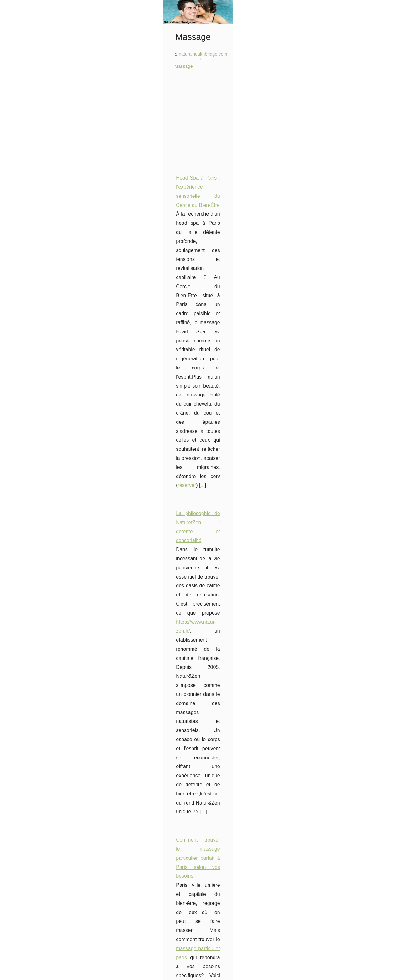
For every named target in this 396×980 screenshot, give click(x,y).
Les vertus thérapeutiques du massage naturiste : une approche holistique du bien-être (233, 679)
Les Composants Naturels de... (49, 572)
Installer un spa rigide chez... (47, 912)
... (144, 326)
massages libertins (171, 510)
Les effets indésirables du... (45, 360)
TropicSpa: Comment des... (45, 954)
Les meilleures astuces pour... (48, 586)
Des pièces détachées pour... (47, 417)
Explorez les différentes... (43, 657)
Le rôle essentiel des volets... (47, 558)
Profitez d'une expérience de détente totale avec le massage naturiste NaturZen (196, 575)
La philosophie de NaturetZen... (49, 742)
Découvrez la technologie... (45, 855)
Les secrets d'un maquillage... (48, 600)
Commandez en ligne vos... (45, 431)
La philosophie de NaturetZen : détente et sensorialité (167, 354)
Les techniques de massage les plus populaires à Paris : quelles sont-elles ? (223, 668)
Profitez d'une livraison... (42, 614)
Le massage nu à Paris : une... (48, 798)
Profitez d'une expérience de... (48, 784)
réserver (129, 326)
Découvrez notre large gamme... (50, 926)
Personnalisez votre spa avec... (49, 403)
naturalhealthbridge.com (134, 169)
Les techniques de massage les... (51, 826)
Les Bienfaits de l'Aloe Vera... (47, 474)
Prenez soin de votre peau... (46, 700)
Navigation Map (83, 973)
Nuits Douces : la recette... (44, 515)
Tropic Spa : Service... (40, 884)
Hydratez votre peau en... (43, 529)
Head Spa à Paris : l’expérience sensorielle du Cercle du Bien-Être (181, 281)
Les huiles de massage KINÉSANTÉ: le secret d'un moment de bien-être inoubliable (230, 657)
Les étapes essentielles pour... (48, 770)
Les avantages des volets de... (48, 628)
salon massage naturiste (168, 592)
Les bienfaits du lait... (39, 502)
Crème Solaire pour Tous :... (46, 686)
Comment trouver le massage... (49, 757)
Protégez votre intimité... (42, 374)
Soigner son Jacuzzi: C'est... (46, 445)
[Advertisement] (245, 220)
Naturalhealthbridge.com (46, 973)
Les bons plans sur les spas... (48, 898)
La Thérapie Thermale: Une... (47, 940)
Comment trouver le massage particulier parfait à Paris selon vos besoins (188, 428)
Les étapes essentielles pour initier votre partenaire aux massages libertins (190, 501)
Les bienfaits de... (36, 487)
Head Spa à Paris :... (39, 729)
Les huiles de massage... (43, 812)
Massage (173, 169)
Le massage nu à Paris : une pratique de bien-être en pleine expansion (217, 646)
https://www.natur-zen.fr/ (201, 372)
